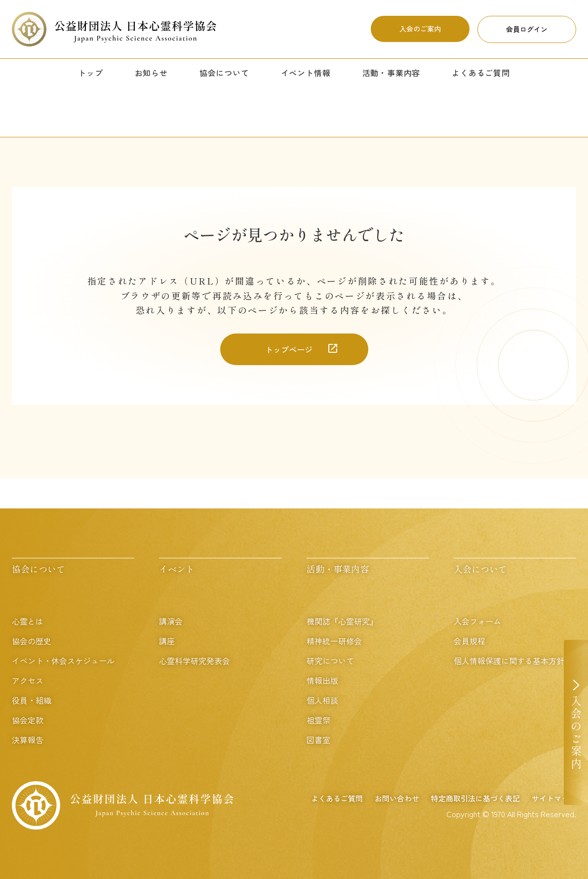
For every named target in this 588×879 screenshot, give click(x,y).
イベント (177, 569)
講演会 (171, 621)
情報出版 (322, 680)
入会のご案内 (420, 29)
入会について (480, 569)
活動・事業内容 (392, 73)
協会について (224, 73)
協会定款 (28, 720)
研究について (330, 661)
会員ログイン (527, 29)
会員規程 (470, 641)
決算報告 (28, 740)
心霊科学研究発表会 (195, 661)
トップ (90, 73)
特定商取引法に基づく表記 (475, 798)
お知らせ (151, 73)
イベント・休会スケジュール (63, 661)
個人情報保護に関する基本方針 (509, 661)
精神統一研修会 (334, 641)
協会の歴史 (32, 641)
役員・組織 (32, 700)
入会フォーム (477, 621)
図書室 (318, 740)
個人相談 (322, 700)
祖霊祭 (318, 720)
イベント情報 (306, 73)
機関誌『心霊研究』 (342, 621)
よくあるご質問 (481, 73)
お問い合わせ (397, 798)
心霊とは (28, 621)
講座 (167, 641)
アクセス (28, 680)
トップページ (289, 349)
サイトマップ (554, 798)
